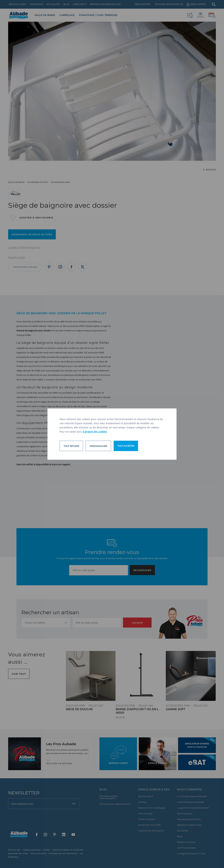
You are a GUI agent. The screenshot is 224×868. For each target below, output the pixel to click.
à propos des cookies (95, 432)
